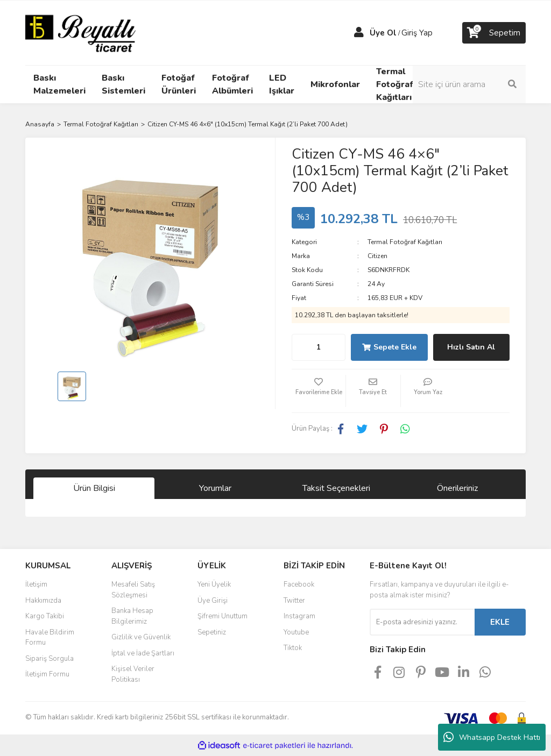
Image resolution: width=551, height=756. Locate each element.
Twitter (294, 601)
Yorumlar (215, 488)
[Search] (469, 84)
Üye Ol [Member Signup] (383, 33)
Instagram (299, 616)
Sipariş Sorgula (50, 659)
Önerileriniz (457, 488)
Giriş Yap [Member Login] (417, 33)
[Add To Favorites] (319, 391)
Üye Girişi (213, 601)
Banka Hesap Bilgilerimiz (132, 616)
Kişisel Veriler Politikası (133, 674)
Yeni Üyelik (214, 584)
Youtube (296, 632)
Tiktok (293, 648)
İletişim (36, 584)
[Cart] (494, 33)
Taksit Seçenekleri (336, 488)
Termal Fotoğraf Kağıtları (405, 242)
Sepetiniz (212, 632)
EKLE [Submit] (500, 622)
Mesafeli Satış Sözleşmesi (133, 590)
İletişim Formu (47, 674)
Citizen (377, 256)
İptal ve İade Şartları (143, 653)
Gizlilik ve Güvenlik (141, 637)
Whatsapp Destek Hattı (492, 737)
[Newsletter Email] (422, 622)
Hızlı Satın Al (471, 347)
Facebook (299, 584)
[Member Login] (359, 33)
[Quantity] (319, 347)
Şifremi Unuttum (222, 616)
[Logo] (80, 32)
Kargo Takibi (45, 616)
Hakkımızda (43, 601)
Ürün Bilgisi (94, 488)
